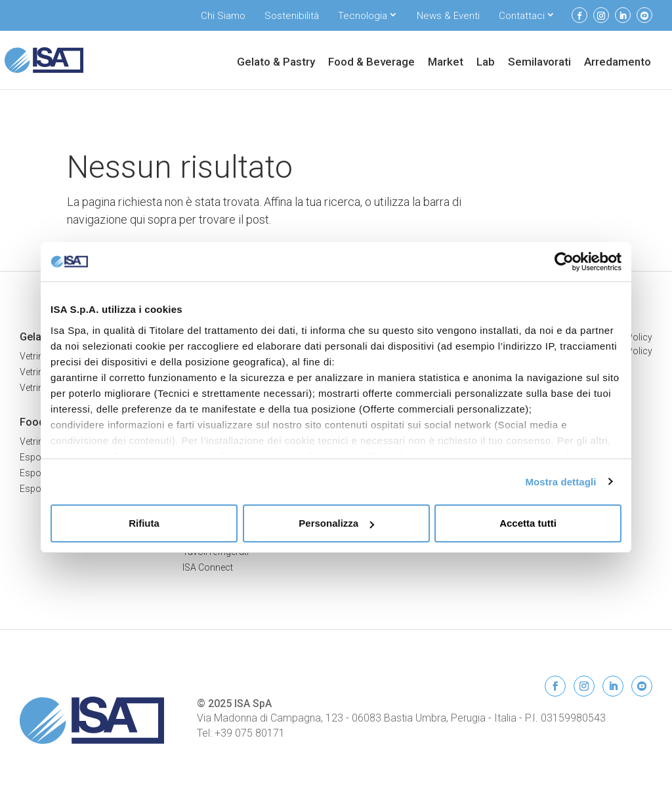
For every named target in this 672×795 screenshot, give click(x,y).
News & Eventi (448, 16)
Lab (486, 63)
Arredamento (618, 63)
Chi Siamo (223, 16)
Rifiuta (144, 523)
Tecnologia (363, 16)
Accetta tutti (528, 523)
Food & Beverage (371, 63)
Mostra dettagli (560, 482)
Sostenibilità (292, 16)
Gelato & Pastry (276, 63)
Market (446, 63)
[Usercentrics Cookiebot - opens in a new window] (564, 262)
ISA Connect (208, 567)
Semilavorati (539, 63)
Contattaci (522, 16)
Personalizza (336, 523)
